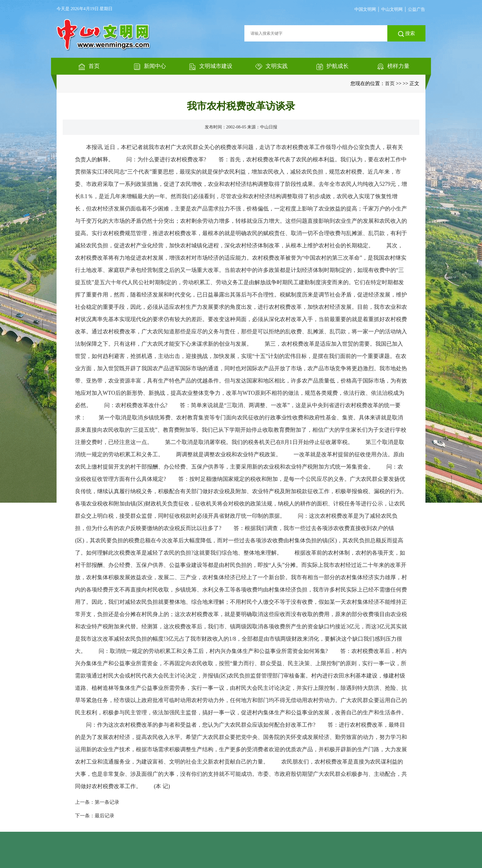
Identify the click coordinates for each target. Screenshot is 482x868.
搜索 (407, 34)
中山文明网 (392, 9)
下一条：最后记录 (95, 816)
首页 (390, 83)
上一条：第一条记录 (97, 802)
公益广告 (417, 9)
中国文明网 (365, 9)
